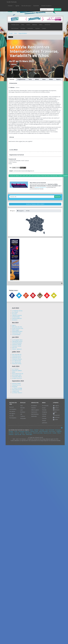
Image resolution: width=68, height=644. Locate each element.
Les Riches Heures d (17, 393)
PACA (24, 434)
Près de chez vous (26, 6)
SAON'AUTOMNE (16, 384)
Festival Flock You (16, 385)
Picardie (54, 433)
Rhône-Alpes (29, 434)
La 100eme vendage (17, 388)
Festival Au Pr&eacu (17, 359)
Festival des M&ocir (17, 377)
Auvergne (42, 430)
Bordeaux (23, 412)
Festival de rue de (16, 358)
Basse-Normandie (50, 430)
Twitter (56, 419)
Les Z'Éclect (15, 312)
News (23, 25)
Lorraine (22, 433)
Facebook (56, 417)
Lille (21, 414)
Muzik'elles (15, 387)
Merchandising (35, 414)
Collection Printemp (17, 315)
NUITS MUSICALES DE (18, 374)
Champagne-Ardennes (24, 431)
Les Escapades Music (17, 340)
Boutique (23, 28)
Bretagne (11, 431)
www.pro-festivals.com (41, 187)
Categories (21, 211)
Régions (13, 211)
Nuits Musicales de (17, 354)
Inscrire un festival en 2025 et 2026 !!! (35, 204)
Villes (28, 211)
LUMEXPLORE (16, 391)
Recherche (58, 9)
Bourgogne (58, 430)
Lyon (22, 410)
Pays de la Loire (48, 433)
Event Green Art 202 (17, 390)
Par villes (12, 416)
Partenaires (30, 28)
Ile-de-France (52, 431)
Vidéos (41, 25)
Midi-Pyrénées (29, 433)
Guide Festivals (12, 2)
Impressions (34, 412)
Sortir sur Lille (18, 434)
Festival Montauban (17, 343)
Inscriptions (34, 406)
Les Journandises (16, 334)
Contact (44, 28)
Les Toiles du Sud (16, 361)
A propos (38, 28)
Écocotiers (15, 314)
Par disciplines (13, 409)
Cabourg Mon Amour (17, 341)
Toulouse (23, 416)
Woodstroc (15, 320)
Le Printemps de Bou (17, 311)
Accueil (11, 33)
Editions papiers (35, 410)
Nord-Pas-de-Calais (38, 433)
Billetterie (35, 25)
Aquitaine (36, 430)
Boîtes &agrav (16, 330)
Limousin (17, 433)
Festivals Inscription (46, 6)
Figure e (14, 325)
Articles (28, 25)
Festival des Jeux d (17, 356)
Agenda (17, 6)
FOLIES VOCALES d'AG (18, 328)
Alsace (32, 430)
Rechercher (36, 6)
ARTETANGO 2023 (17, 375)
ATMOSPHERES (16, 317)
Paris (22, 406)
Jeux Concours (15, 28)
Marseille (22, 408)
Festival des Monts (17, 364)
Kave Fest (14, 348)
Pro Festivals (45, 406)
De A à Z (12, 407)
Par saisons (12, 411)
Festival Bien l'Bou (17, 333)
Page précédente (23, 33)
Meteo (14, 372)
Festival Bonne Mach (17, 331)
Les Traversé (15, 369)
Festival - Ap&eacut (17, 349)
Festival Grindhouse (17, 318)
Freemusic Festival (17, 344)
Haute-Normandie (43, 431)
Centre (16, 431)
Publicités (34, 408)
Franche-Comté (34, 431)
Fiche (15, 33)
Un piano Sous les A (17, 378)
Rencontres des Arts (17, 327)
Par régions (12, 414)
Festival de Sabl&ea (17, 371)
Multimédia (34, 416)
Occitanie (24, 70)
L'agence (56, 406)
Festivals (11, 6)
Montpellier (23, 418)
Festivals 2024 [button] (15, 25)
